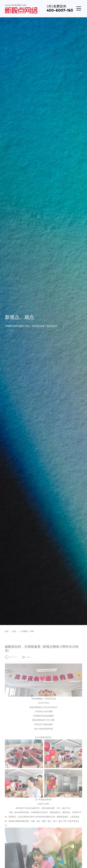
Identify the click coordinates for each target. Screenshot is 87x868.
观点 (16, 631)
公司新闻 (24, 631)
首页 (8, 631)
